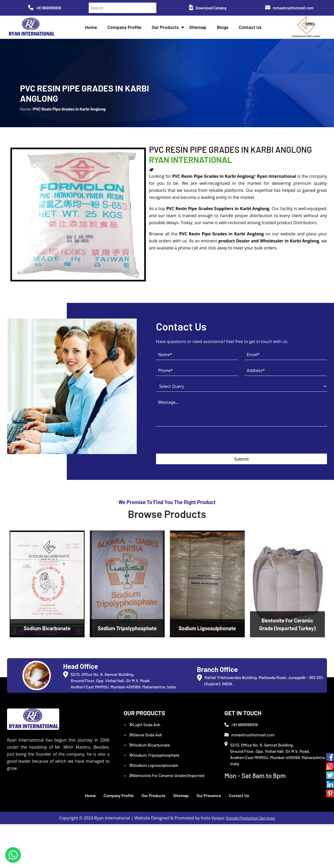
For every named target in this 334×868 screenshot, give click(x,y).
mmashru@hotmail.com (289, 8)
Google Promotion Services (250, 837)
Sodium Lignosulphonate (154, 784)
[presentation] (196, 462)
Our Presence (209, 814)
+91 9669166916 (45, 8)
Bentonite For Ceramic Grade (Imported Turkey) (167, 797)
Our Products (167, 29)
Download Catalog (208, 8)
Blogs (225, 29)
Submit (241, 477)
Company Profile (126, 29)
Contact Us (252, 29)
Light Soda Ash (145, 743)
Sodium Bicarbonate (150, 764)
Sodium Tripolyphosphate (154, 774)
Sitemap (200, 29)
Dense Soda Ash (146, 753)
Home (93, 29)
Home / (27, 120)
